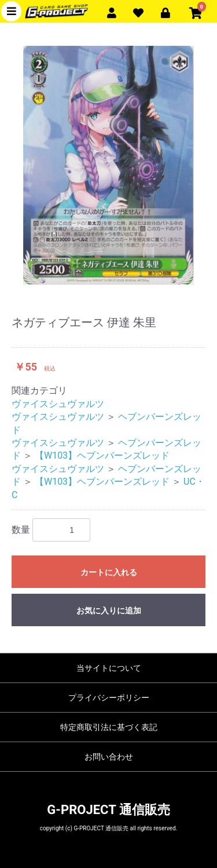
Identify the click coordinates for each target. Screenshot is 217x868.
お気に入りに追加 (109, 611)
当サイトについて (109, 668)
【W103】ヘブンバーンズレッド (102, 455)
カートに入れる (109, 572)
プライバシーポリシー (109, 698)
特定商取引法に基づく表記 (109, 727)
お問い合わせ (109, 757)
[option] (108, 165)
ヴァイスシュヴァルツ (58, 404)
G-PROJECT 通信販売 (108, 810)
